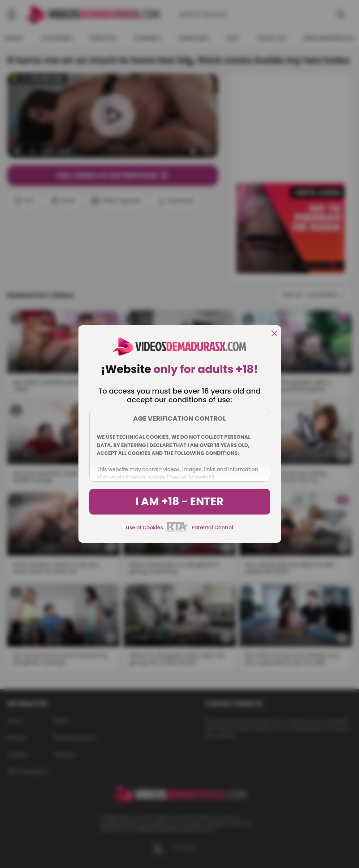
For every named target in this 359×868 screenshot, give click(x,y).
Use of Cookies (144, 528)
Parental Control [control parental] (212, 528)
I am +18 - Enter (179, 502)
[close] (274, 334)
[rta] (177, 531)
